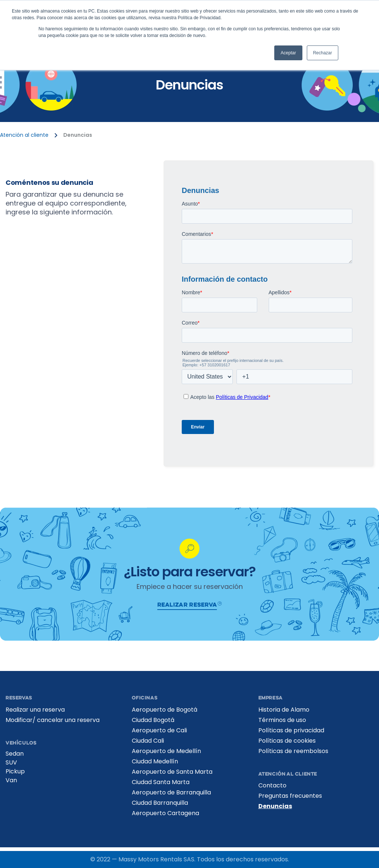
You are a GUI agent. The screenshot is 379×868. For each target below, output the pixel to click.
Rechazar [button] (323, 53)
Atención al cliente (24, 135)
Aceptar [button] (288, 53)
